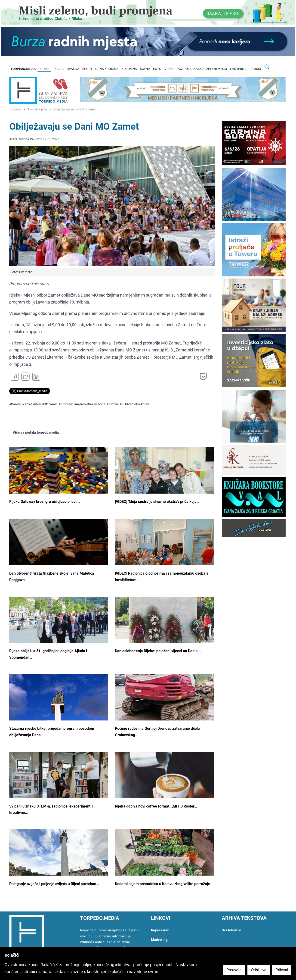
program (67, 404)
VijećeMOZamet (46, 404)
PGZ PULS (184, 69)
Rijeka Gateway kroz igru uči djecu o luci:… (45, 502)
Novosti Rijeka (37, 109)
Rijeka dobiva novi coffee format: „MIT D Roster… (156, 806)
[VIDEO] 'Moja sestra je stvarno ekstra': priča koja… (157, 502)
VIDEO (169, 69)
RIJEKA (44, 69)
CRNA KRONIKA (107, 69)
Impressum (160, 930)
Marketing (159, 940)
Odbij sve (259, 970)
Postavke (234, 970)
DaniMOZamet (22, 404)
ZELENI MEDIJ (217, 69)
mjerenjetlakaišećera (91, 404)
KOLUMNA (129, 69)
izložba (114, 404)
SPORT (87, 69)
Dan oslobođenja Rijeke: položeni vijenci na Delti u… (158, 651)
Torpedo (15, 109)
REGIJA (58, 69)
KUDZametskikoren (135, 404)
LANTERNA (238, 69)
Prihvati (282, 970)
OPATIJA (73, 69)
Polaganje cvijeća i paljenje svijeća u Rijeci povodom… (54, 884)
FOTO (157, 69)
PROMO (255, 69)
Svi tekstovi (232, 930)
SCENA (145, 69)
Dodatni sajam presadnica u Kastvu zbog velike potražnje (162, 884)
